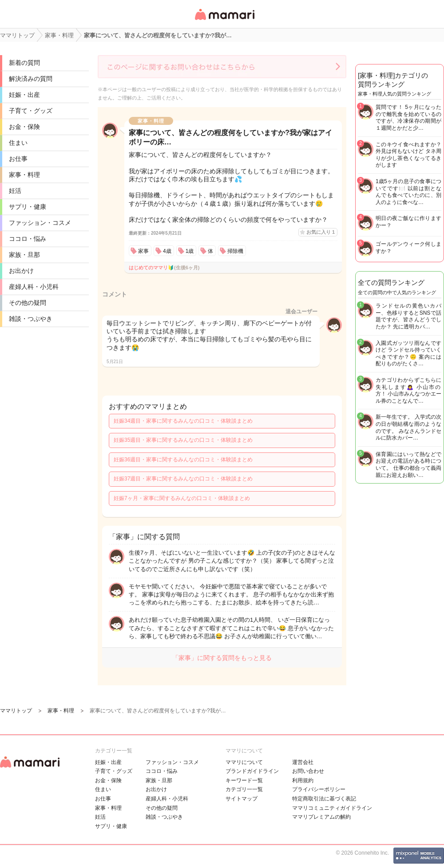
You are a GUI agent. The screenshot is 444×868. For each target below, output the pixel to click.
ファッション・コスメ (40, 223)
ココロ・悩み (28, 239)
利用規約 (303, 780)
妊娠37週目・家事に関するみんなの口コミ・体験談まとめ (183, 479)
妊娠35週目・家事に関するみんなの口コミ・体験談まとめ (183, 440)
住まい (18, 143)
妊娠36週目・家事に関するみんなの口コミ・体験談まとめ (183, 460)
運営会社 (303, 762)
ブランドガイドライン (252, 771)
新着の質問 (24, 63)
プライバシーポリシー (319, 789)
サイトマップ (242, 799)
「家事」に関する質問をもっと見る (222, 658)
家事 (143, 251)
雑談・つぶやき (31, 319)
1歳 (190, 251)
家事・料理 (24, 175)
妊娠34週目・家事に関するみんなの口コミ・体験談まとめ (183, 421)
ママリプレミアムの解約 (321, 817)
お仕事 (18, 159)
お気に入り (321, 232)
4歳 (167, 251)
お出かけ (21, 271)
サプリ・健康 (28, 207)
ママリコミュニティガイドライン (332, 808)
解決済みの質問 (31, 79)
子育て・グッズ (31, 111)
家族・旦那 (24, 255)
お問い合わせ (308, 771)
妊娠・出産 (24, 95)
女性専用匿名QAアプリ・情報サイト (224, 21)
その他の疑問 (28, 303)
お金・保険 (24, 127)
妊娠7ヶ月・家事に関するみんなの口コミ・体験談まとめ (182, 498)
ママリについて (244, 762)
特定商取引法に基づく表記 (324, 799)
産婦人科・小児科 (34, 287)
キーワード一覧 (244, 780)
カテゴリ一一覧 (244, 789)
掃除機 (235, 251)
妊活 (15, 191)
